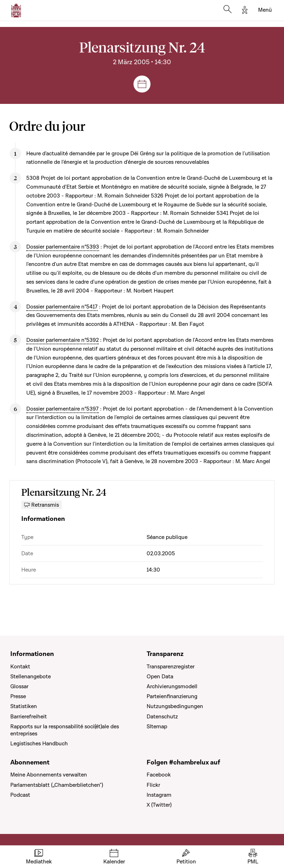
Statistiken (24, 706)
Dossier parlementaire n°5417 (62, 307)
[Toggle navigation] (265, 10)
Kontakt (20, 667)
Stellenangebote (31, 677)
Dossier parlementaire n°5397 (62, 409)
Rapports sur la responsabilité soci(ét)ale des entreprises (65, 730)
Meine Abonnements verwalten (49, 775)
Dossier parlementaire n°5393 (63, 247)
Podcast (20, 795)
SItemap (157, 727)
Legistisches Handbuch (39, 744)
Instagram (159, 795)
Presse (18, 696)
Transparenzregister (171, 667)
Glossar (19, 686)
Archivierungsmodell (172, 686)
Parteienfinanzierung (172, 696)
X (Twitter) (159, 805)
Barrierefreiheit (29, 717)
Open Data (160, 677)
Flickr (153, 785)
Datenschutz (162, 717)
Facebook (159, 775)
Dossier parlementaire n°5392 (62, 340)
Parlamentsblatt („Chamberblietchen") (57, 785)
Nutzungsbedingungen (175, 706)
